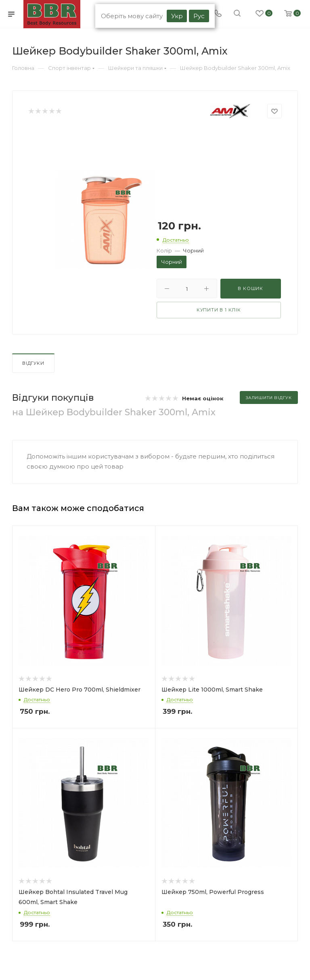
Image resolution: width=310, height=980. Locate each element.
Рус (199, 16)
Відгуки (33, 363)
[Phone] (218, 14)
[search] (237, 14)
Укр (177, 16)
